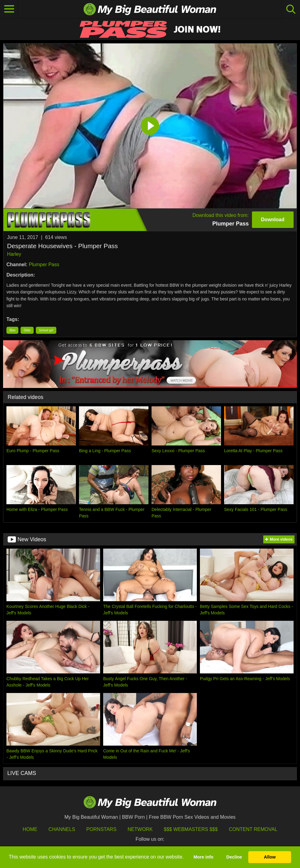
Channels (62, 829)
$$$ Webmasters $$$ (191, 829)
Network (140, 829)
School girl (46, 330)
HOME (30, 829)
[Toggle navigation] (9, 9)
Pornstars (101, 829)
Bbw (12, 330)
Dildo (27, 330)
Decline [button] (234, 857)
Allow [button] (270, 857)
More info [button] (203, 857)
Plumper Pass (44, 264)
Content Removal (253, 829)
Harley (14, 254)
